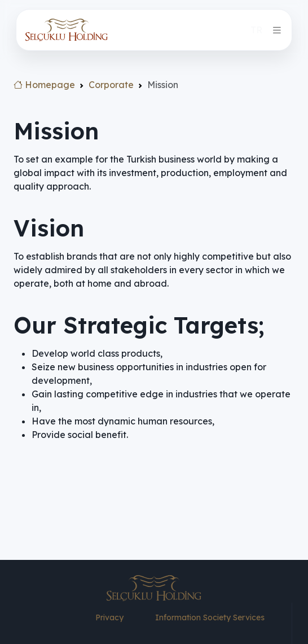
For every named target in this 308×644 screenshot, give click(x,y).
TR (256, 30)
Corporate (111, 85)
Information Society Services (210, 617)
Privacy (109, 617)
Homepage (44, 85)
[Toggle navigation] (277, 30)
